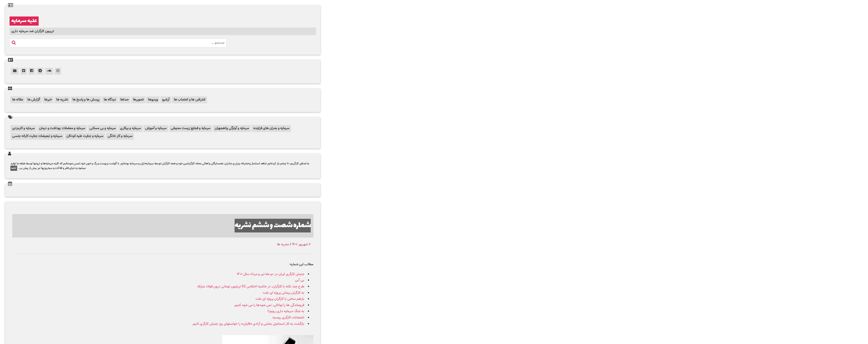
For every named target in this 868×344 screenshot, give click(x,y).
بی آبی (300, 280)
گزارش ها (34, 100)
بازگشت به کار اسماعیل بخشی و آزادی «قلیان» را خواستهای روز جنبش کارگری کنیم (248, 324)
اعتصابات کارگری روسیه (288, 318)
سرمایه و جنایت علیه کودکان (85, 136)
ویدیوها (153, 100)
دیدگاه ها (110, 100)
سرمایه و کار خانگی (120, 136)
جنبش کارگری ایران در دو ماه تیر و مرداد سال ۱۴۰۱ (270, 274)
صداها (124, 100)
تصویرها (138, 100)
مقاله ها (18, 100)
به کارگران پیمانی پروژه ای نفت (284, 293)
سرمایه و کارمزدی (23, 128)
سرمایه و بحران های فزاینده (271, 128)
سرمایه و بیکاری (130, 128)
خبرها (48, 100)
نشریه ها (62, 100)
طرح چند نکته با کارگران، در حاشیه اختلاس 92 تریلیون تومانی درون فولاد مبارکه (251, 287)
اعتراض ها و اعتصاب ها (190, 100)
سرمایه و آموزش (156, 128)
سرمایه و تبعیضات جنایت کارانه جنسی (37, 136)
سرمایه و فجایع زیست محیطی (191, 128)
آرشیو (166, 100)
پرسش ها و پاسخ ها (86, 100)
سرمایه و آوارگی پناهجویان (232, 128)
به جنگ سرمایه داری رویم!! (286, 311)
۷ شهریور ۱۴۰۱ (301, 244)
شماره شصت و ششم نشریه (273, 226)
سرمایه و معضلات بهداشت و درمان (62, 128)
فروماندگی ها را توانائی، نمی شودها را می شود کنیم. (269, 305)
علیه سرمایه (24, 21)
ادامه (14, 168)
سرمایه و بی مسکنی (103, 128)
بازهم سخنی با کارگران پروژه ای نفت (280, 299)
